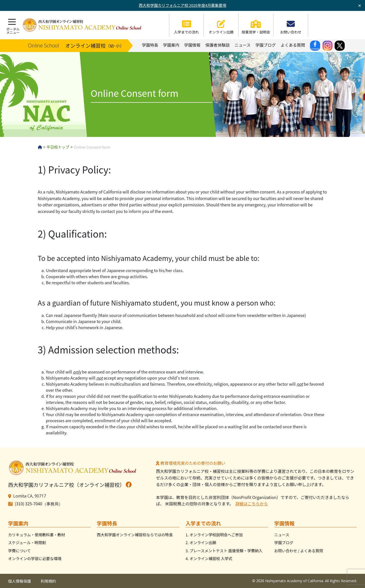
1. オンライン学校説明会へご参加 (214, 535)
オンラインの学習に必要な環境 (35, 558)
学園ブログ (284, 542)
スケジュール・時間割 (27, 542)
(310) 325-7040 (29, 504)
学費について (20, 551)
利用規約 (48, 581)
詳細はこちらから (252, 504)
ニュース (282, 535)
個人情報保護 (20, 581)
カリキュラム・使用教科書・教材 (37, 535)
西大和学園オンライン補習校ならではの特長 (135, 535)
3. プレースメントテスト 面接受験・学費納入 (224, 551)
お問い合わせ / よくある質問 (299, 551)
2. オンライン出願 (201, 542)
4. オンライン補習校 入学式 (209, 558)
